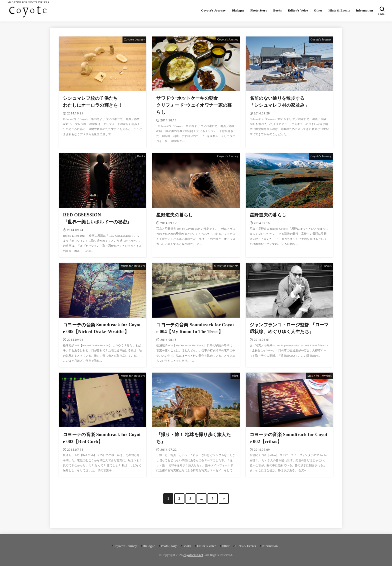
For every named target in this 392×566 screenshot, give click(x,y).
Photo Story (257, 10)
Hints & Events (339, 10)
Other (317, 10)
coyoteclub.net (193, 554)
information (364, 10)
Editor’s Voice (297, 10)
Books (276, 10)
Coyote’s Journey (211, 10)
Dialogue (236, 10)
